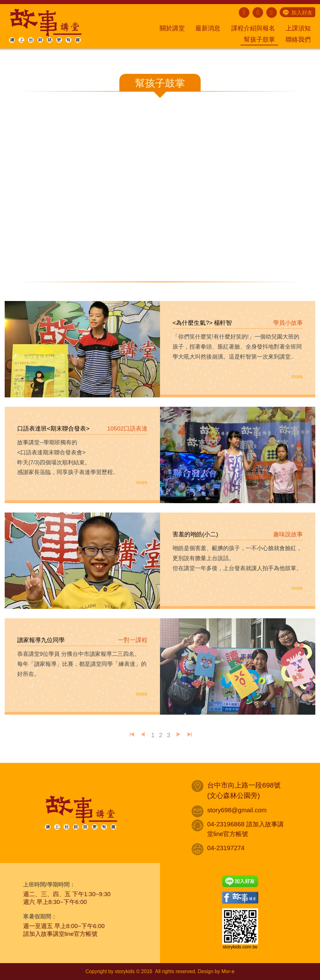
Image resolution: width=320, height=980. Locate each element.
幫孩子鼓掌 (259, 39)
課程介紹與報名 (253, 28)
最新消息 (208, 28)
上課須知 (298, 28)
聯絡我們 (298, 39)
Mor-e (228, 971)
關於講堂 (172, 28)
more (297, 377)
